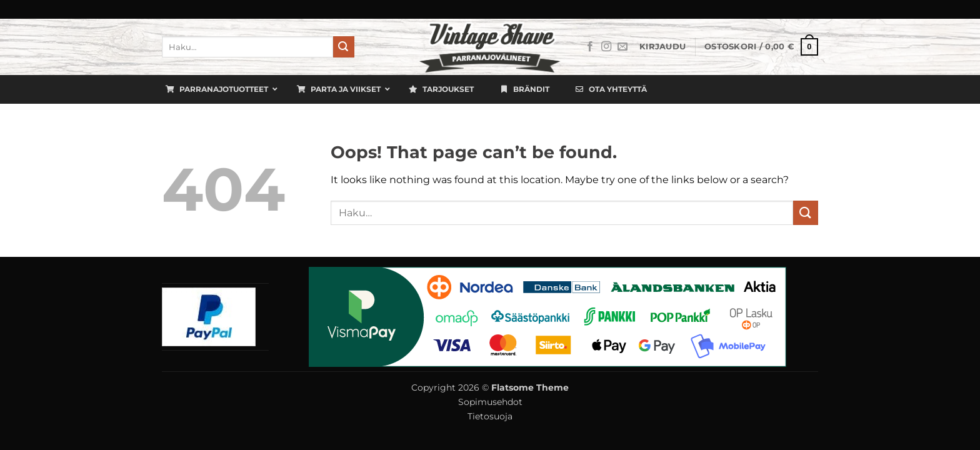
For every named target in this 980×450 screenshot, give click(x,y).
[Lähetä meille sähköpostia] (622, 47)
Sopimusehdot (490, 402)
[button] (662, 47)
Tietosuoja (490, 416)
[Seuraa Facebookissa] (590, 47)
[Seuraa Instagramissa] (606, 47)
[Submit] (344, 47)
